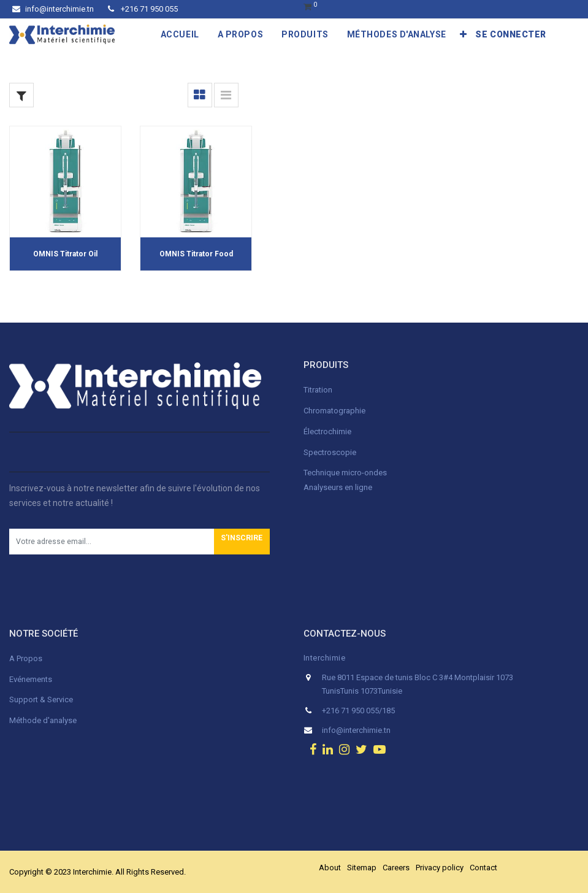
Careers (396, 868)
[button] (464, 34)
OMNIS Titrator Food (196, 254)
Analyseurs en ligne (338, 487)
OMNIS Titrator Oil (65, 254)
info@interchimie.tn (53, 9)
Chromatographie (334, 411)
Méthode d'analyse (43, 720)
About (330, 868)
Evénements (31, 679)
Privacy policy (440, 868)
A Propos (27, 658)
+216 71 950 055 (143, 9)
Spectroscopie (330, 452)
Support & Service (41, 699)
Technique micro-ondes (345, 473)
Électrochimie (327, 431)
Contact (483, 868)
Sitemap (362, 868)
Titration (318, 390)
